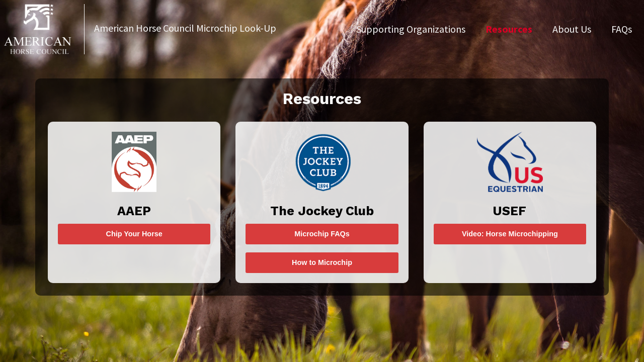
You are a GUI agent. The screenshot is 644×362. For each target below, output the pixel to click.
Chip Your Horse (134, 234)
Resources (509, 29)
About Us (572, 29)
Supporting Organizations (411, 29)
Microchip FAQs (322, 234)
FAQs (622, 29)
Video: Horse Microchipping (510, 234)
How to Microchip (322, 262)
